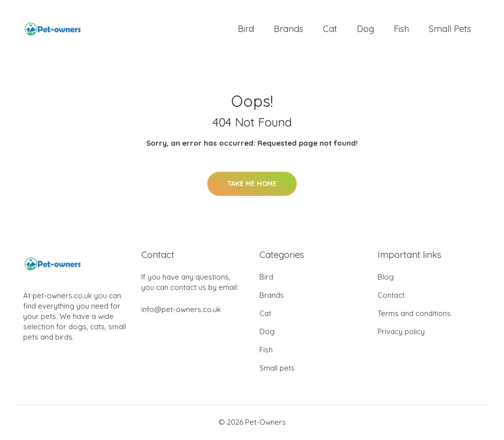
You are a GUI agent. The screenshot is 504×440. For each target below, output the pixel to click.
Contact (391, 296)
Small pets (450, 29)
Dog (365, 29)
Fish (401, 29)
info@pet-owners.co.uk (181, 310)
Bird (246, 29)
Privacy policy (401, 332)
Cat (330, 29)
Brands (288, 29)
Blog (386, 278)
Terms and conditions (414, 314)
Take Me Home (252, 185)
